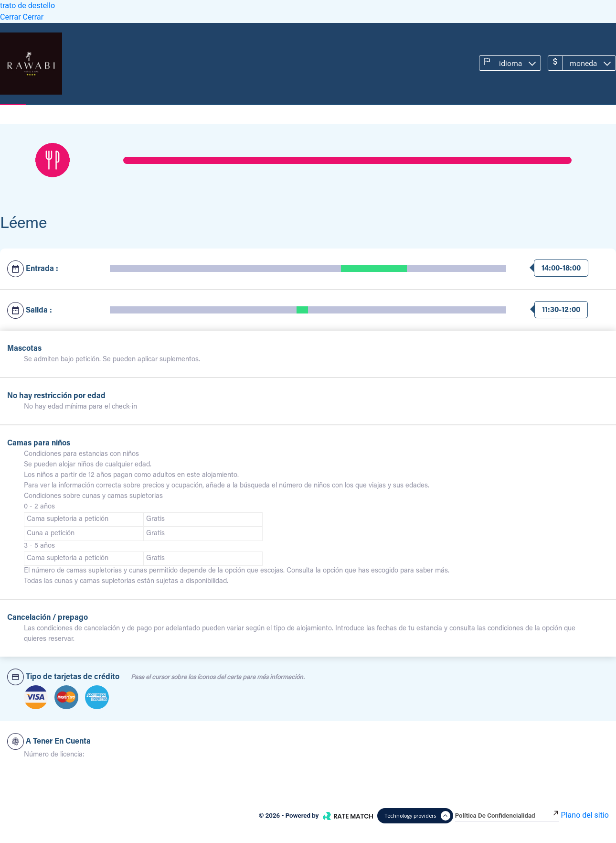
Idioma (504, 63)
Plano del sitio (585, 815)
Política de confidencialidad (507, 816)
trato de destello (27, 5)
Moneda (576, 63)
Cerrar (11, 17)
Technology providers (417, 816)
